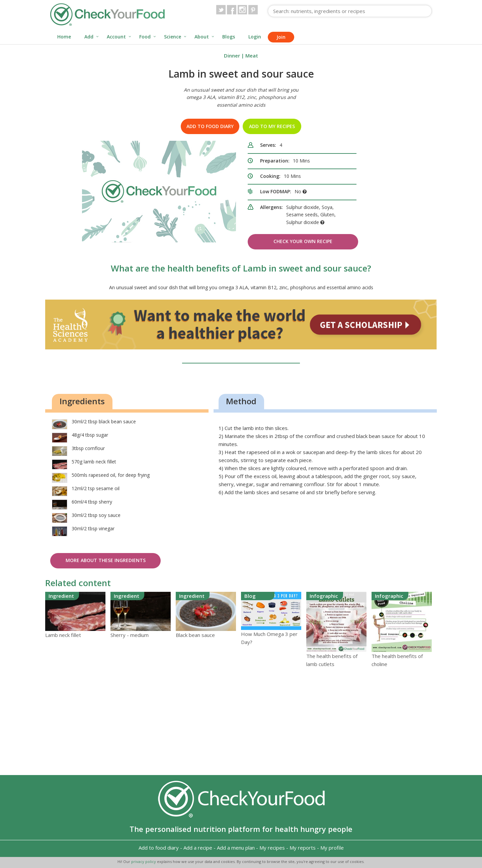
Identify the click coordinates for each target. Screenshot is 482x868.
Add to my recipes (272, 126)
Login (255, 37)
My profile (332, 848)
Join (281, 37)
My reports (303, 848)
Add (89, 37)
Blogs (229, 37)
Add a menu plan (236, 848)
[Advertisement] (241, 722)
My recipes (272, 848)
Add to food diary (210, 126)
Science (173, 37)
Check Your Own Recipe (303, 241)
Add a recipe (198, 848)
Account (116, 37)
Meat (252, 56)
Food (145, 37)
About (202, 37)
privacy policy (144, 861)
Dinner (232, 56)
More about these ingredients (106, 560)
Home (64, 37)
